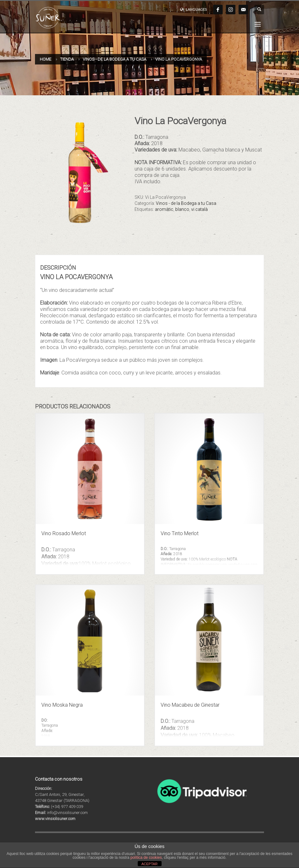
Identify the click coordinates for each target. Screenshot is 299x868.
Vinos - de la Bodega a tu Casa (186, 203)
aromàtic (164, 209)
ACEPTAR (149, 864)
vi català (199, 209)
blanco (182, 209)
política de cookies (146, 858)
